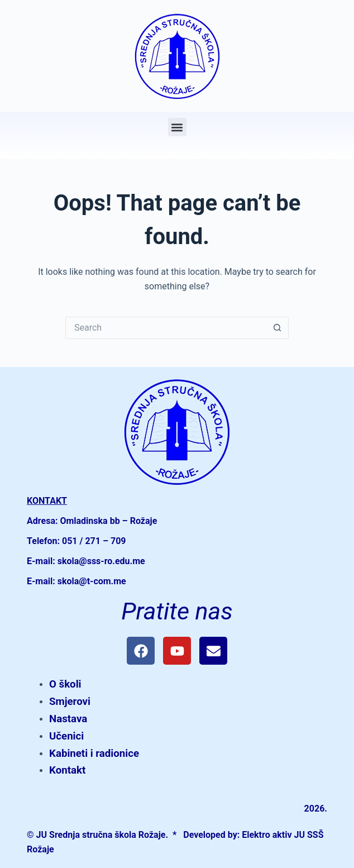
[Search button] (278, 328)
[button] (177, 127)
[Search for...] (166, 328)
